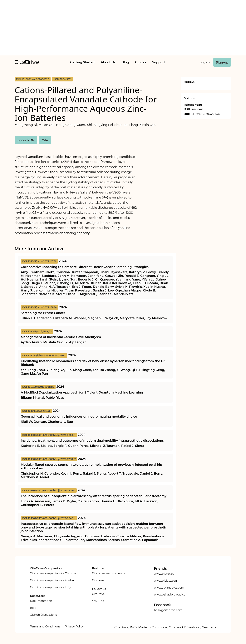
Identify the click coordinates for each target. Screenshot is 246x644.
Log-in (205, 62)
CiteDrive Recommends (109, 573)
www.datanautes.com (169, 588)
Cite (45, 140)
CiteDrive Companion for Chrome (53, 573)
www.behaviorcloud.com (171, 595)
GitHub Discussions (43, 615)
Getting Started (82, 62)
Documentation (41, 601)
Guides (141, 62)
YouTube (98, 601)
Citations (98, 580)
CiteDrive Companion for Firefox (52, 580)
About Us (108, 62)
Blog (125, 62)
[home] (27, 63)
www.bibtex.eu (164, 574)
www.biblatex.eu (165, 581)
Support (159, 62)
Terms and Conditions (45, 626)
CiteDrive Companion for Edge (51, 587)
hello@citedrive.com (168, 610)
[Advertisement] (123, 28)
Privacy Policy (74, 626)
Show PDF (26, 140)
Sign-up (222, 62)
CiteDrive (98, 594)
